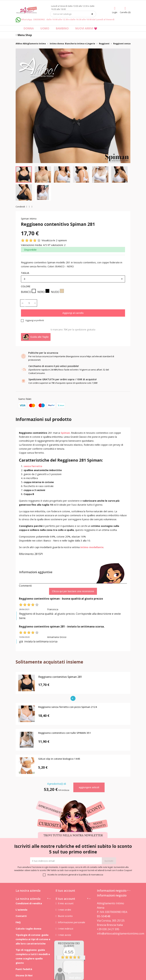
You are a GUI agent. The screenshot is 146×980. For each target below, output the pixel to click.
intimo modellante (92, 547)
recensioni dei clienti (69, 945)
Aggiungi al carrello (73, 313)
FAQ (18, 922)
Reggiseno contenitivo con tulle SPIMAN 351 (65, 733)
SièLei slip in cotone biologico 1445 (59, 759)
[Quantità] (29, 303)
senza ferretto (33, 466)
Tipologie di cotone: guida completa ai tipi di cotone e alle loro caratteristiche (33, 939)
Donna (29, 28)
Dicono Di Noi (24, 975)
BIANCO (28, 291)
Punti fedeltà (24, 969)
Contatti (21, 916)
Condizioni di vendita (29, 903)
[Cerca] (73, 14)
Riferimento (26, 554)
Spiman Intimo (29, 219)
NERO (43, 291)
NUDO (57, 291)
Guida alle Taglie (36, 337)
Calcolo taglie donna (28, 929)
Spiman (65, 433)
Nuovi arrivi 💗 (86, 28)
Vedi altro (75, 978)
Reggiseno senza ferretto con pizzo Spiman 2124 (68, 707)
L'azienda (21, 910)
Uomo (45, 28)
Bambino (62, 28)
